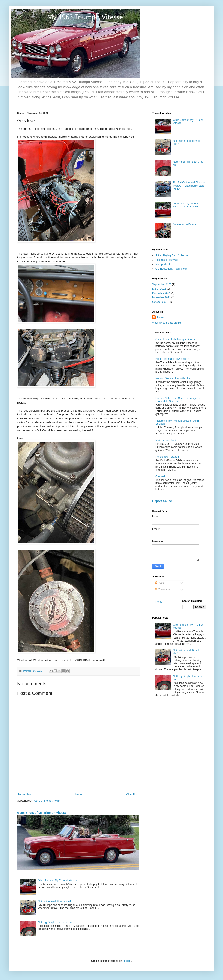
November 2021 (161, 297)
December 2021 (161, 293)
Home (79, 794)
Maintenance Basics (185, 224)
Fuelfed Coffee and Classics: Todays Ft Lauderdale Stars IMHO (189, 186)
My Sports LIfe (164, 264)
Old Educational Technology (171, 269)
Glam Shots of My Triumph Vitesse (42, 813)
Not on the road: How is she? (55, 901)
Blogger (127, 961)
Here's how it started (167, 457)
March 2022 (159, 289)
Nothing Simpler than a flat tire (55, 922)
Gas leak (160, 476)
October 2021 (160, 302)
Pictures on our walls (167, 260)
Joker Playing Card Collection (172, 255)
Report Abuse (162, 501)
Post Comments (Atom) (46, 801)
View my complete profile (166, 323)
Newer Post (25, 794)
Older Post (132, 794)
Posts (159, 583)
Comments (162, 589)
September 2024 (162, 284)
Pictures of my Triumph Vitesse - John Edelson (186, 205)
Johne (160, 317)
